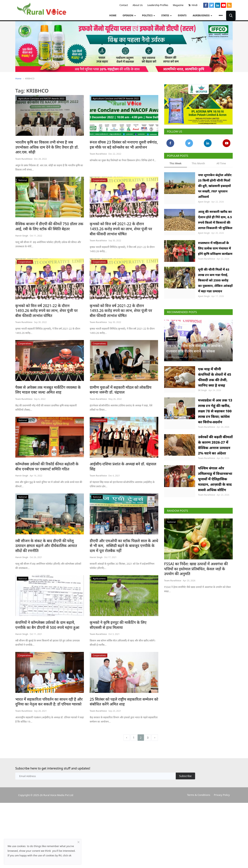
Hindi (194, 5)
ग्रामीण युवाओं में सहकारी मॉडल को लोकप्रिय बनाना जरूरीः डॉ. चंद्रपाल (121, 373)
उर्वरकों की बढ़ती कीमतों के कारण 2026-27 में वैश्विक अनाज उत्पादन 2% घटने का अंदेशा (215, 445)
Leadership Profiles (158, 5)
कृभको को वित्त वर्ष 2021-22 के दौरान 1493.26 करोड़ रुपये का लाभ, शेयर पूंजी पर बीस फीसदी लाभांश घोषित (124, 220)
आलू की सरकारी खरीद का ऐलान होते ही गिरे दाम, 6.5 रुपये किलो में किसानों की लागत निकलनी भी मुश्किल (215, 220)
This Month (198, 163)
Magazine (178, 5)
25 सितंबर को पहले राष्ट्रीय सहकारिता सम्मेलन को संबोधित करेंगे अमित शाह (120, 682)
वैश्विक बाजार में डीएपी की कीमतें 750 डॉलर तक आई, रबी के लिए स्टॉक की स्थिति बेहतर (49, 220)
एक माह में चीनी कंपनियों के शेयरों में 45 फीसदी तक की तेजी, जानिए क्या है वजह (215, 377)
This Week (176, 163)
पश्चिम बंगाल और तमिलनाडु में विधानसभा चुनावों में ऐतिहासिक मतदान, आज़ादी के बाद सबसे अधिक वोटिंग (215, 479)
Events (182, 15)
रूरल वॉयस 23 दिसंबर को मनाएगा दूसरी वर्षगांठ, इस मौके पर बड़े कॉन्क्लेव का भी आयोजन (122, 144)
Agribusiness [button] (202, 15)
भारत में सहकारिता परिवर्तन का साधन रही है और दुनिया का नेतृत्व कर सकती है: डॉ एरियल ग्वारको (49, 682)
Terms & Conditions (198, 775)
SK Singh (202, 390)
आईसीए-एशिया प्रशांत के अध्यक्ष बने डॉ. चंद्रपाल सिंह (122, 446)
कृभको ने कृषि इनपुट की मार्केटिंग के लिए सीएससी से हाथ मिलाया (122, 606)
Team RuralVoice (24, 153)
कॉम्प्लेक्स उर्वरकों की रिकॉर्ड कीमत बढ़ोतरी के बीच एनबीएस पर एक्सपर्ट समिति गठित (46, 449)
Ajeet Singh (204, 202)
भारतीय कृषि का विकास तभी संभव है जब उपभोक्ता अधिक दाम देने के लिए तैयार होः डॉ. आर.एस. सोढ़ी (47, 144)
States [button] (166, 15)
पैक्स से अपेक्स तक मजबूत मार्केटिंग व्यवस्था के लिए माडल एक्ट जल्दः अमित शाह (47, 373)
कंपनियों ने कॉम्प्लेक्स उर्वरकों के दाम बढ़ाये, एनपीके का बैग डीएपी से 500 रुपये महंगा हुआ (49, 606)
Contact (124, 5)
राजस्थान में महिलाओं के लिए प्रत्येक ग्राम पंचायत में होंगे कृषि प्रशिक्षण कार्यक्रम (215, 248)
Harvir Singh (22, 229)
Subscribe (185, 757)
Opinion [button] (129, 15)
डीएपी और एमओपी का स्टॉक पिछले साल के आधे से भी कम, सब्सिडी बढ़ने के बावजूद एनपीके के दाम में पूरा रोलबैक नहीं (124, 527)
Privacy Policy (222, 775)
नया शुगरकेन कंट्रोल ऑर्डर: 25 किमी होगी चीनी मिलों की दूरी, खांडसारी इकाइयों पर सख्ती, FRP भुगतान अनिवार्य (215, 186)
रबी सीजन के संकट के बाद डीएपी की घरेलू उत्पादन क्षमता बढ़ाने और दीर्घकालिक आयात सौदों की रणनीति (48, 525)
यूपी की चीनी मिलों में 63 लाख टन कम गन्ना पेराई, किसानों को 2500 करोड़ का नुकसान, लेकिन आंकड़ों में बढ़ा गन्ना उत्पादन (215, 280)
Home (113, 15)
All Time (221, 163)
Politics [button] (149, 15)
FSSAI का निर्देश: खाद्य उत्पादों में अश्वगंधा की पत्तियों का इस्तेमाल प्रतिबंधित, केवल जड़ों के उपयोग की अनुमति (197, 568)
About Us (138, 5)
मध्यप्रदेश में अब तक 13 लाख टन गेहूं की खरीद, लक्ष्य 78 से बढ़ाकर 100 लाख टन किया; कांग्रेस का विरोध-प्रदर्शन (215, 411)
